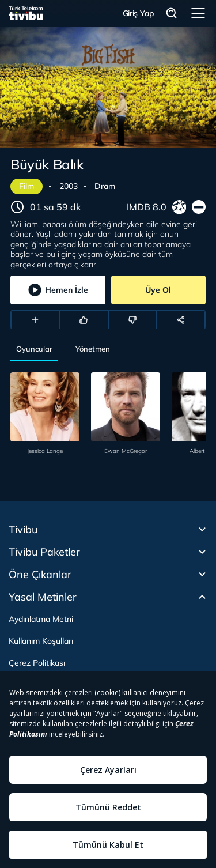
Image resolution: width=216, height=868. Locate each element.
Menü (198, 13)
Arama (172, 14)
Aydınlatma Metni (41, 619)
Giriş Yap (139, 13)
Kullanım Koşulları (41, 641)
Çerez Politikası (37, 663)
